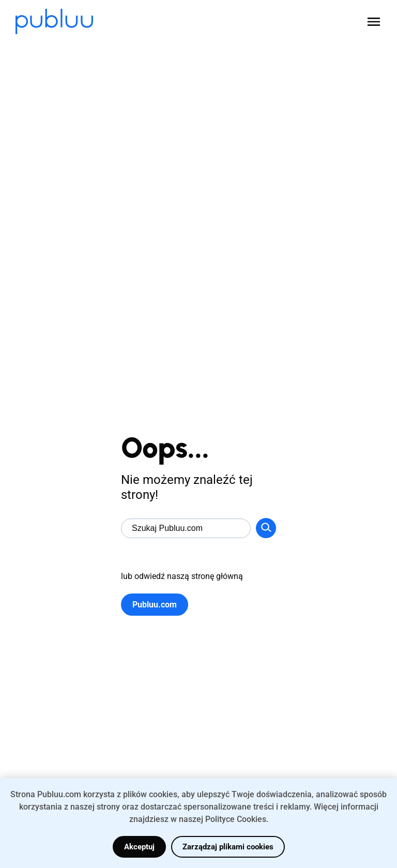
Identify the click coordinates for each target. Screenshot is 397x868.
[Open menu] (374, 22)
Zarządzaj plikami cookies (228, 847)
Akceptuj (139, 847)
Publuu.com (155, 605)
